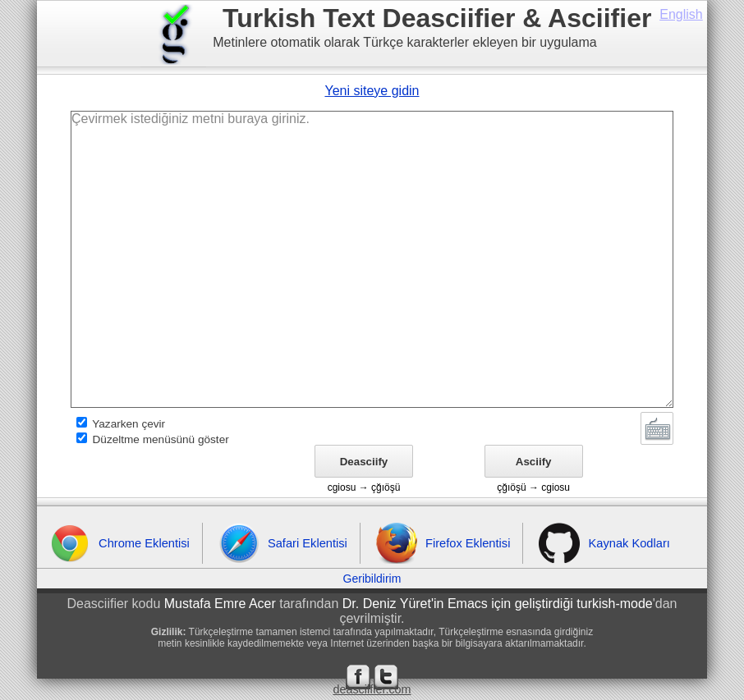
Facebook (358, 677)
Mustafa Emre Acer (220, 604)
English (681, 14)
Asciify (534, 462)
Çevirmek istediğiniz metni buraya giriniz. (372, 259)
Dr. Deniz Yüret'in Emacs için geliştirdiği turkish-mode (498, 604)
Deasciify (364, 462)
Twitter (386, 677)
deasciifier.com (372, 689)
